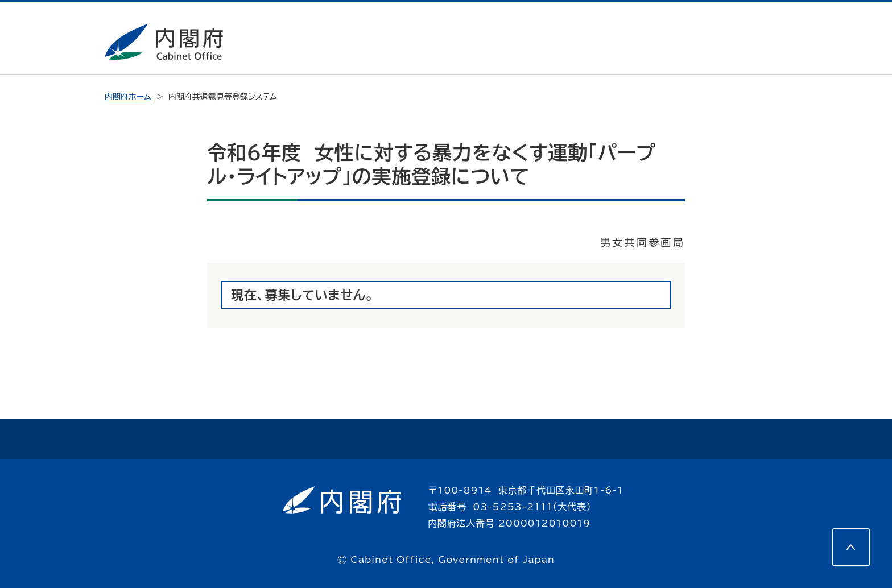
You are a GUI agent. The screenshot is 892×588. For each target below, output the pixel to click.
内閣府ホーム (128, 97)
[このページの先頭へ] (851, 547)
